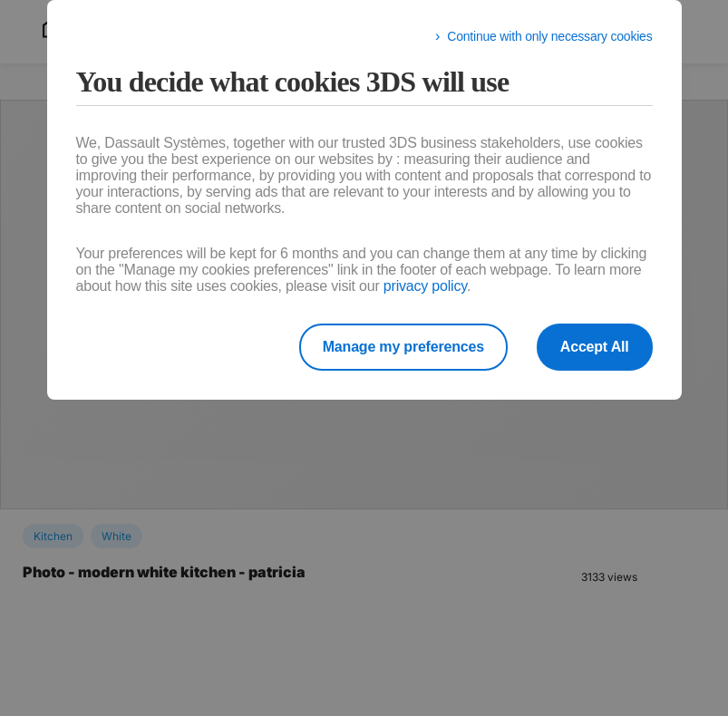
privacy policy (425, 286)
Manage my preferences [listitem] (403, 347)
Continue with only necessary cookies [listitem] (549, 36)
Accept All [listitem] (595, 347)
